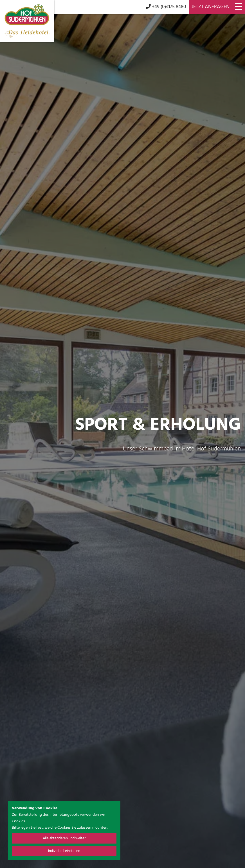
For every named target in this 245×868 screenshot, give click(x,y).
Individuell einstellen (64, 851)
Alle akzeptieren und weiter (64, 838)
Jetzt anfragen (211, 7)
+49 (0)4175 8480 (166, 7)
